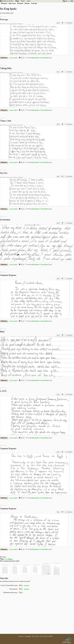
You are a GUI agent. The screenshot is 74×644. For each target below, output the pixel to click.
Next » (10, 559)
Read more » (4, 58)
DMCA (51, 636)
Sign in (65, 1)
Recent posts (13, 3)
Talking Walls (6, 68)
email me (27, 585)
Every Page (34, 3)
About (28, 1)
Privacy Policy (44, 636)
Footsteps (4, 20)
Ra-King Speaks (34, 58)
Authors (28, 3)
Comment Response (8, 275)
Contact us (21, 636)
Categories (5, 3)
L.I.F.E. (3, 391)
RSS (21, 585)
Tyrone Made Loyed (46, 58)
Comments (21, 3)
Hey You (4, 173)
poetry (8, 24)
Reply (58, 23)
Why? (2, 332)
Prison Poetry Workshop (16, 24)
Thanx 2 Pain (6, 121)
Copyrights (28, 636)
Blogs (17, 1)
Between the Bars (8, 1)
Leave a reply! (13, 58)
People (23, 1)
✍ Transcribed (69, 23)
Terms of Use (36, 636)
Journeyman (5, 220)
